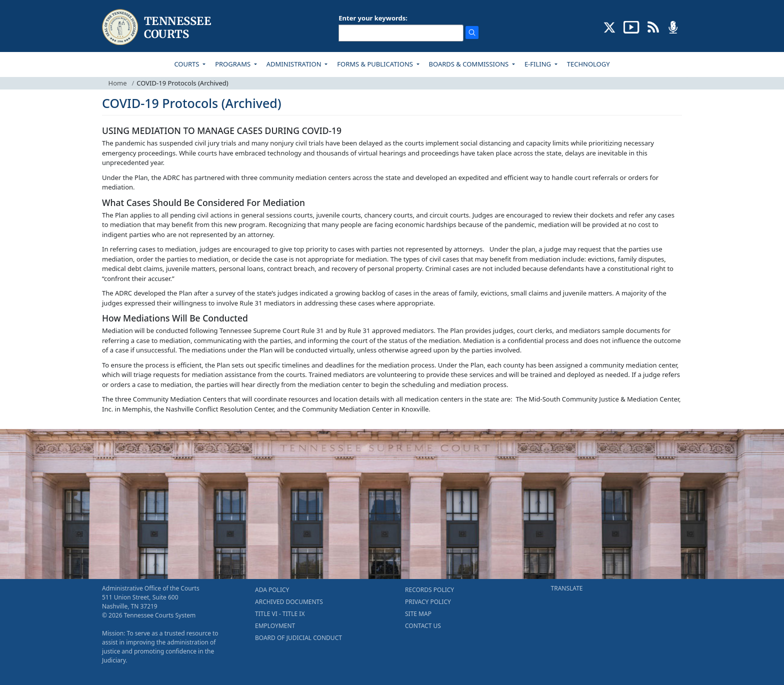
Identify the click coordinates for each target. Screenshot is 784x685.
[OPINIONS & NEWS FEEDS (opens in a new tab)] (653, 26)
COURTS (187, 64)
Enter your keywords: (373, 18)
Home (118, 83)
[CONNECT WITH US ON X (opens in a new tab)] (610, 26)
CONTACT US (423, 626)
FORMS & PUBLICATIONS (376, 64)
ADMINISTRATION (295, 64)
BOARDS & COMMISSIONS (470, 64)
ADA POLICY (272, 590)
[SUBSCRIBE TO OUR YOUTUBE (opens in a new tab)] (631, 26)
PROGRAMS (233, 64)
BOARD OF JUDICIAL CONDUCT (298, 638)
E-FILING (539, 64)
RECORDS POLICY (429, 590)
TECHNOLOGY (588, 64)
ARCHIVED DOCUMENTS (289, 602)
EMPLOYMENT (275, 626)
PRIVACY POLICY (428, 602)
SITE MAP (418, 614)
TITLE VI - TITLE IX (280, 614)
